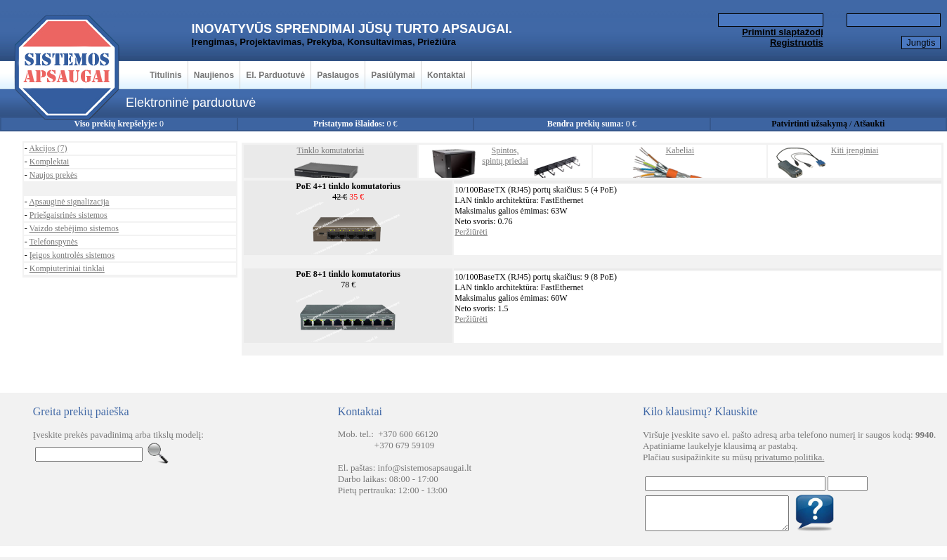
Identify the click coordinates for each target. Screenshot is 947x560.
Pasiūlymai (393, 75)
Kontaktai (446, 75)
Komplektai (50, 162)
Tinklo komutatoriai (330, 150)
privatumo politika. (790, 457)
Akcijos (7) (48, 148)
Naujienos (214, 75)
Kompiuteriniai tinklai (67, 268)
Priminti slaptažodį (783, 32)
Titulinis (166, 75)
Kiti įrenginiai (855, 150)
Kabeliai (680, 150)
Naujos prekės (53, 175)
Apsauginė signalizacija (69, 202)
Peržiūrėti (471, 232)
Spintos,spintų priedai (505, 156)
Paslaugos (338, 75)
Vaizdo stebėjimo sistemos (74, 228)
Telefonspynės (54, 242)
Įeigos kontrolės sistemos (72, 255)
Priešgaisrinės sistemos (68, 215)
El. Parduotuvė (275, 75)
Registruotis (797, 43)
